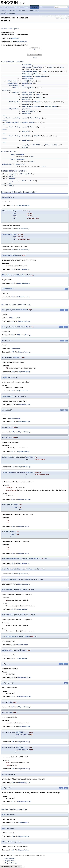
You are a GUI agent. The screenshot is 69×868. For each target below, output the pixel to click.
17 (13, 229)
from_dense (26, 111)
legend (35, 58)
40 (13, 283)
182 (13, 405)
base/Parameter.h (21, 42)
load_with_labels (27, 102)
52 (13, 563)
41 (13, 697)
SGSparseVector (37, 67)
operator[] (25, 81)
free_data (12, 179)
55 (13, 335)
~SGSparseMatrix (27, 79)
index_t (51, 67)
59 (13, 645)
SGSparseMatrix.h (23, 391)
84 (13, 609)
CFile (27, 99)
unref (11, 186)
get (23, 86)
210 (13, 850)
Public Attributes (64, 16)
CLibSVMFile (36, 102)
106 (13, 526)
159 (13, 321)
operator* (25, 88)
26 (13, 250)
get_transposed (27, 109)
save (24, 104)
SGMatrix (35, 74)
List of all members (44, 16)
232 (13, 372)
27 (12, 42)
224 (13, 782)
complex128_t (16, 118)
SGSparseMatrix (11, 14)
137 (13, 707)
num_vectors (20, 155)
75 (13, 391)
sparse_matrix (20, 164)
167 (13, 422)
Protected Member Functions (62, 18)
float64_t (18, 102)
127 (13, 553)
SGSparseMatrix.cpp (23, 205)
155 (13, 742)
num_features (20, 159)
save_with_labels (27, 106)
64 (13, 677)
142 (13, 769)
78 (13, 584)
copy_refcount (13, 181)
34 (13, 269)
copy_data (12, 174)
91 (13, 452)
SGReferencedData (25, 174)
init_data (12, 176)
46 (13, 297)
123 (13, 467)
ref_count (25, 147)
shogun (3, 14)
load (24, 99)
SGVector (16, 88)
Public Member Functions (54, 16)
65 (13, 574)
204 (13, 836)
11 (13, 205)
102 (13, 432)
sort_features (26, 114)
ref (10, 183)
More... (32, 157)
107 (13, 499)
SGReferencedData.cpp (24, 335)
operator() (25, 95)
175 (13, 352)
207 (13, 823)
